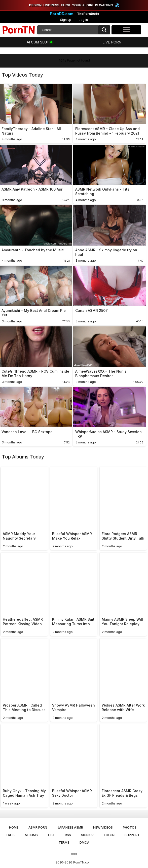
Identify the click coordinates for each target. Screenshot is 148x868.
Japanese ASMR (70, 827)
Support (132, 835)
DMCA (84, 842)
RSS (68, 835)
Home (14, 827)
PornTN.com (82, 862)
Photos (130, 827)
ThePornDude (88, 14)
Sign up (66, 20)
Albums (31, 835)
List (51, 835)
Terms (64, 842)
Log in (83, 20)
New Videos (103, 827)
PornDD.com (62, 14)
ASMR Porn (38, 827)
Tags (10, 835)
